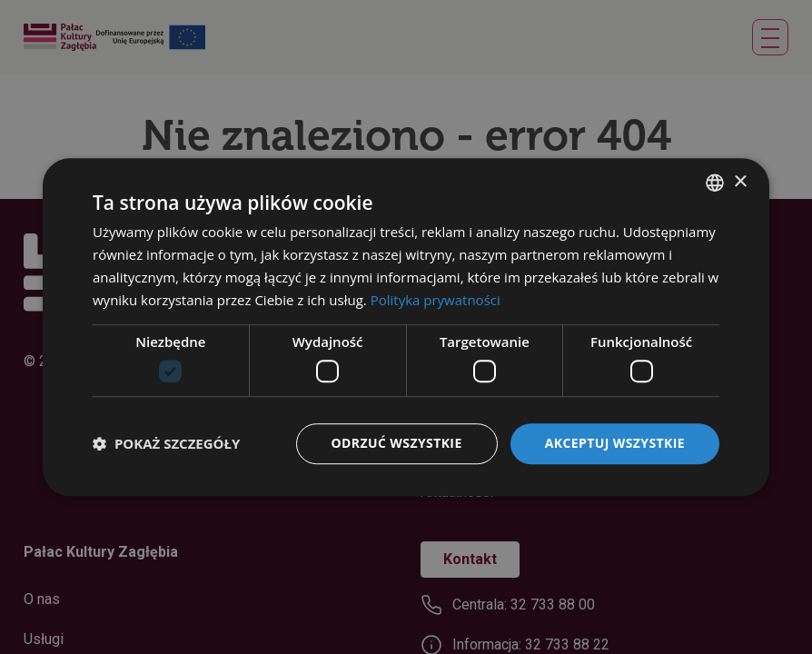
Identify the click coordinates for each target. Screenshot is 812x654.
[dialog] (406, 327)
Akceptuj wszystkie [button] (615, 443)
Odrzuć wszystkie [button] (397, 443)
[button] (166, 443)
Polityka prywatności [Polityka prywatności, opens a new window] (436, 300)
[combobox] (715, 183)
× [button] (740, 182)
